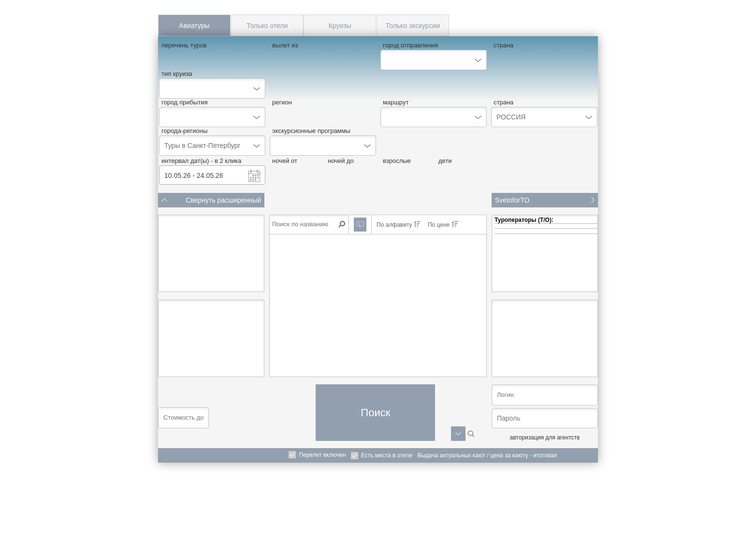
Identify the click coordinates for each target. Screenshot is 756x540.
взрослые (397, 161)
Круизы (340, 26)
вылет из (285, 45)
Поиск (375, 413)
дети (445, 161)
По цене (443, 225)
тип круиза (177, 74)
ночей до (341, 161)
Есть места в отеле (387, 455)
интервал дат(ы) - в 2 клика (201, 161)
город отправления (410, 45)
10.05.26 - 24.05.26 (194, 175)
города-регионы (184, 131)
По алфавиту (399, 225)
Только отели (267, 26)
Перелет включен (322, 455)
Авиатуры (194, 26)
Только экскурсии (413, 26)
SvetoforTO (545, 200)
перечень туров (184, 45)
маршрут (396, 102)
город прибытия (185, 102)
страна (503, 45)
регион (282, 102)
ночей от (285, 161)
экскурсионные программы (311, 131)
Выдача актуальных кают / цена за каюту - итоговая (487, 455)
